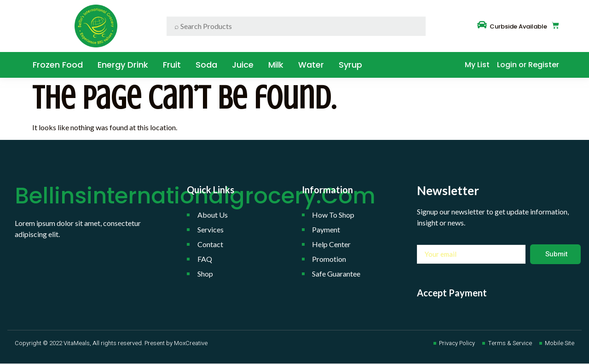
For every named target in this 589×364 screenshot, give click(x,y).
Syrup (350, 65)
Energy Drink (123, 65)
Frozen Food (58, 65)
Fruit (172, 65)
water (311, 65)
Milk (276, 65)
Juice (243, 65)
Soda (206, 65)
